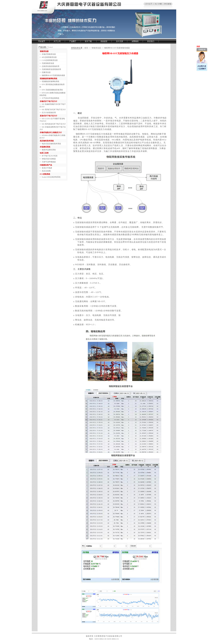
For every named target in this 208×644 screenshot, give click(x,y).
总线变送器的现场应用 (51, 66)
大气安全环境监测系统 (51, 98)
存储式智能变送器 (49, 54)
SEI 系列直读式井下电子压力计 (54, 124)
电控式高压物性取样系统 (51, 144)
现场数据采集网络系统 (51, 81)
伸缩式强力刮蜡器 (49, 159)
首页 (86, 48)
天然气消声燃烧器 (49, 162)
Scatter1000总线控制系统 (51, 177)
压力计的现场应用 (49, 113)
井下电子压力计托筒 (50, 156)
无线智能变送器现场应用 (51, 69)
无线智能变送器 (48, 63)
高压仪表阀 (46, 171)
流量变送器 (46, 72)
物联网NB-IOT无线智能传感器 (54, 75)
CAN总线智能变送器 (50, 60)
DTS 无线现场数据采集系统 (52, 90)
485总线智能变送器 (49, 57)
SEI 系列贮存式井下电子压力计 (54, 110)
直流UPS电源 (47, 168)
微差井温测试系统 (49, 150)
